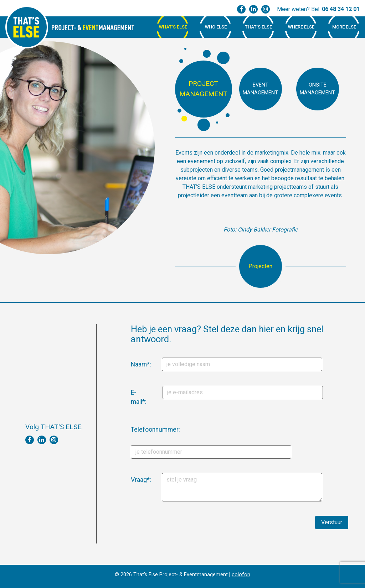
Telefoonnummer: (136, 430)
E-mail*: (133, 397)
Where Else (301, 27)
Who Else (216, 27)
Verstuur (332, 522)
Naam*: (133, 364)
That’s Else (258, 27)
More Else (344, 27)
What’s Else (173, 27)
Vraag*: (133, 480)
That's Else (27, 27)
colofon (241, 575)
